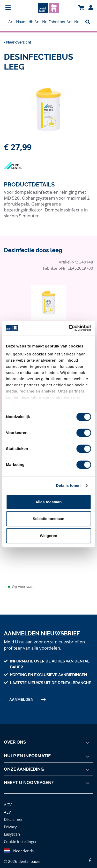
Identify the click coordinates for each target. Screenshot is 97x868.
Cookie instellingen (20, 837)
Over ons (15, 738)
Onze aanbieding (24, 765)
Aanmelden (21, 695)
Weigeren (48, 536)
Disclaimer (13, 815)
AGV (8, 800)
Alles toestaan (49, 502)
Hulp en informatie (27, 752)
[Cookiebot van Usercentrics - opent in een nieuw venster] (69, 328)
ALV (7, 808)
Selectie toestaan (48, 519)
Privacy (10, 823)
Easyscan (12, 830)
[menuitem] (15, 8)
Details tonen (68, 485)
